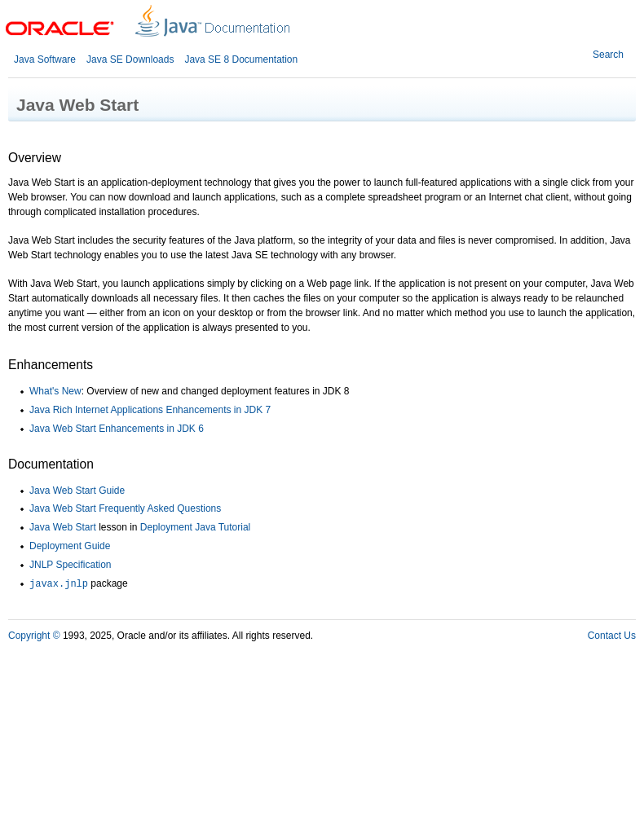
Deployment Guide (70, 546)
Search (608, 55)
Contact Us (612, 636)
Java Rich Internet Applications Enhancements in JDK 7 (150, 410)
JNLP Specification (71, 565)
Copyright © (34, 636)
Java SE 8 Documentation (241, 59)
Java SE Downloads (130, 59)
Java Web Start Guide (77, 491)
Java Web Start (63, 527)
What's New (55, 391)
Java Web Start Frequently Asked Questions (125, 508)
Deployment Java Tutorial (195, 527)
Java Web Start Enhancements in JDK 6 (117, 429)
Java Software (45, 59)
